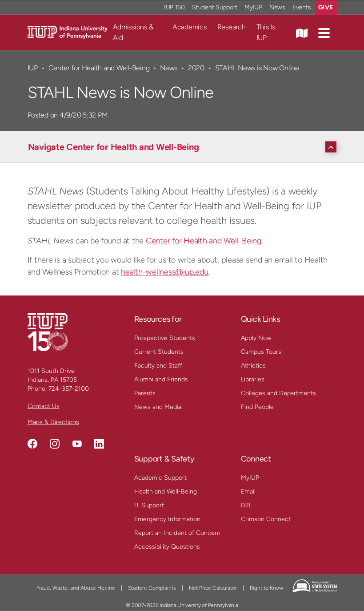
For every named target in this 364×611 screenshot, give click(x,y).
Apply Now (256, 338)
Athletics (253, 366)
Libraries (253, 379)
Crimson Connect (266, 519)
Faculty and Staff (158, 366)
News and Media (158, 407)
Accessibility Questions (167, 547)
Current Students (159, 352)
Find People (257, 407)
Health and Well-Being (166, 492)
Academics (190, 27)
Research (232, 27)
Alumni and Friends (161, 379)
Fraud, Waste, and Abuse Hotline (76, 588)
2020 (196, 68)
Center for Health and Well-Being (99, 68)
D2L (246, 505)
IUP (33, 68)
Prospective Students (165, 338)
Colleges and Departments (278, 393)
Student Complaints (152, 588)
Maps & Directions (53, 422)
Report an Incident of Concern (177, 533)
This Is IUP (266, 32)
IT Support (149, 505)
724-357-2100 (69, 389)
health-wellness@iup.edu (164, 272)
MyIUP (250, 478)
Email (248, 492)
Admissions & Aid (133, 32)
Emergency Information (167, 519)
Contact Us (44, 406)
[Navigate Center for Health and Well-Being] (184, 147)
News (169, 68)
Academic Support (160, 478)
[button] (324, 32)
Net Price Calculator (213, 588)
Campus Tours (261, 352)
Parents (145, 393)
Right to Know (266, 588)
